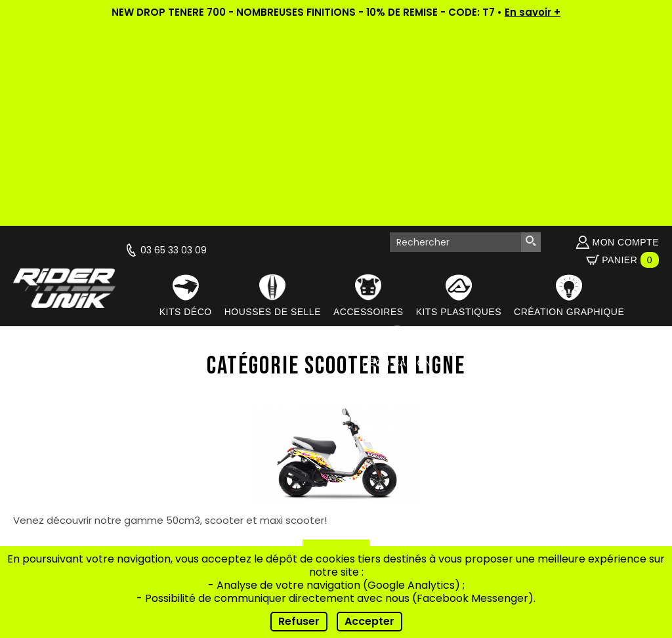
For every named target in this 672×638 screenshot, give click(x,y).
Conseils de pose (242, 485)
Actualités (242, 436)
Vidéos (242, 453)
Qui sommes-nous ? (242, 420)
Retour (336, 350)
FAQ (242, 502)
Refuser (299, 621)
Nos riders (242, 469)
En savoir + (533, 12)
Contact (242, 518)
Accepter (369, 621)
